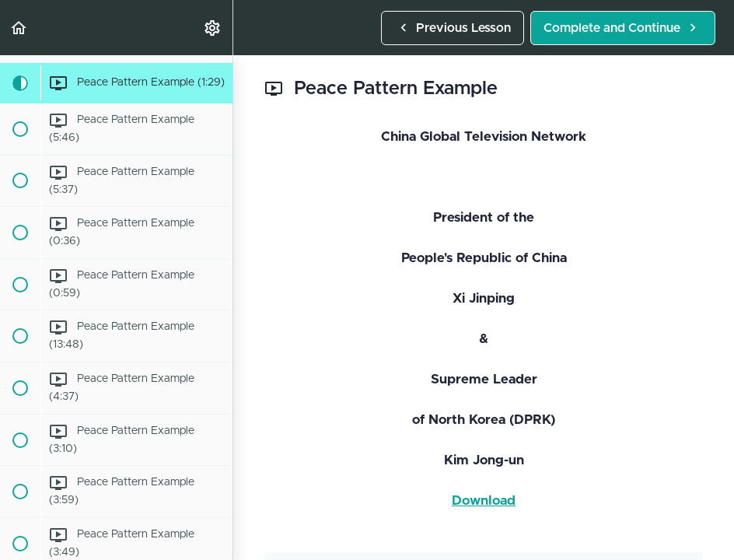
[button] (19, 28)
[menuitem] (213, 28)
